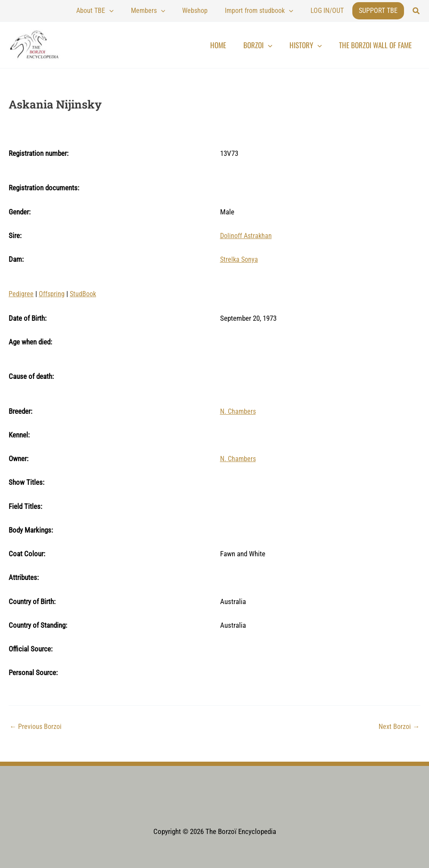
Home (242, 45)
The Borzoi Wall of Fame (379, 45)
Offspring (52, 294)
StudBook (84, 294)
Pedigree (21, 294)
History (316, 45)
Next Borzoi (398, 726)
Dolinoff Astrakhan (247, 236)
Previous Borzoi (37, 726)
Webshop (216, 11)
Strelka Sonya (240, 259)
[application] (148, 11)
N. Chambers (239, 411)
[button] (417, 11)
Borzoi (275, 45)
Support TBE (378, 11)
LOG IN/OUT (331, 11)
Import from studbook (272, 11)
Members (178, 11)
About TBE (134, 11)
